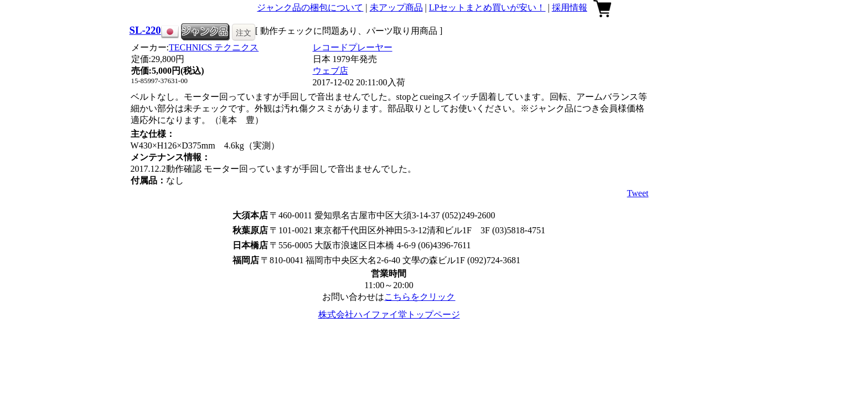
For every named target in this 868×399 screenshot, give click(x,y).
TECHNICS (214, 47)
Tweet (638, 193)
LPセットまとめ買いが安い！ (487, 7)
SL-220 (145, 30)
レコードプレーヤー (353, 47)
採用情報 (570, 7)
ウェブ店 (330, 71)
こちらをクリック (420, 297)
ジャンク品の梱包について (310, 7)
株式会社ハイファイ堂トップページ (389, 314)
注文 (244, 33)
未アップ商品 (396, 7)
